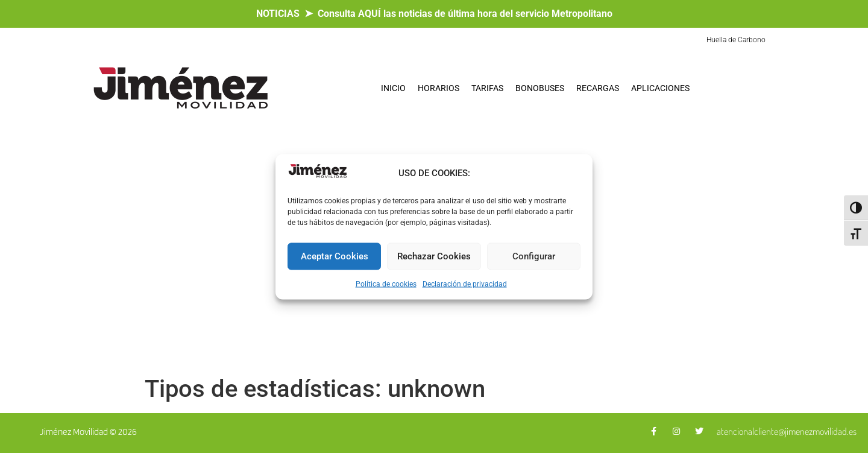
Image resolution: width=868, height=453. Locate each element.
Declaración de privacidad (465, 284)
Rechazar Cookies (434, 256)
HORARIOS (439, 88)
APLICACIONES (660, 88)
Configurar (534, 256)
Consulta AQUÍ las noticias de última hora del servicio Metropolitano (465, 14)
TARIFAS (487, 88)
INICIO (393, 88)
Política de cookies (386, 284)
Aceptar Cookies (335, 256)
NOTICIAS (278, 14)
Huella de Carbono (736, 40)
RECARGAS (598, 88)
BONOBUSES (540, 88)
